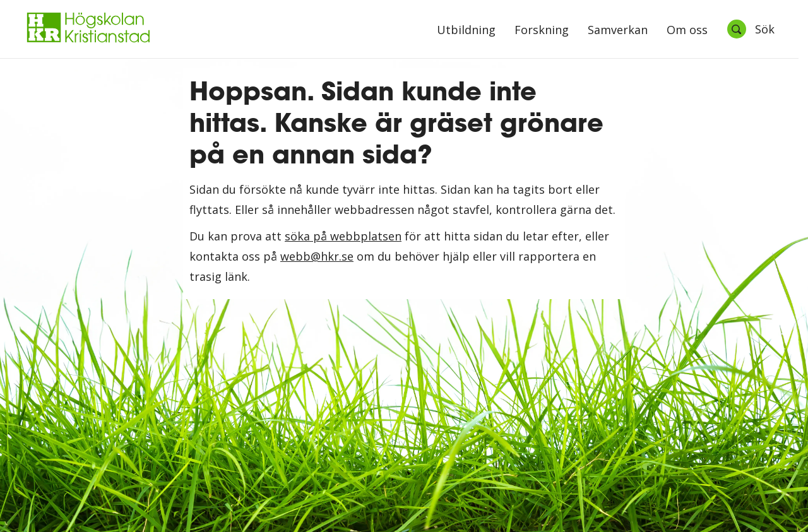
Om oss (687, 31)
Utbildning (466, 31)
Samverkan (618, 31)
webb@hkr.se (317, 256)
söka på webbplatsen (343, 236)
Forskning (542, 31)
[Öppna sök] (751, 29)
